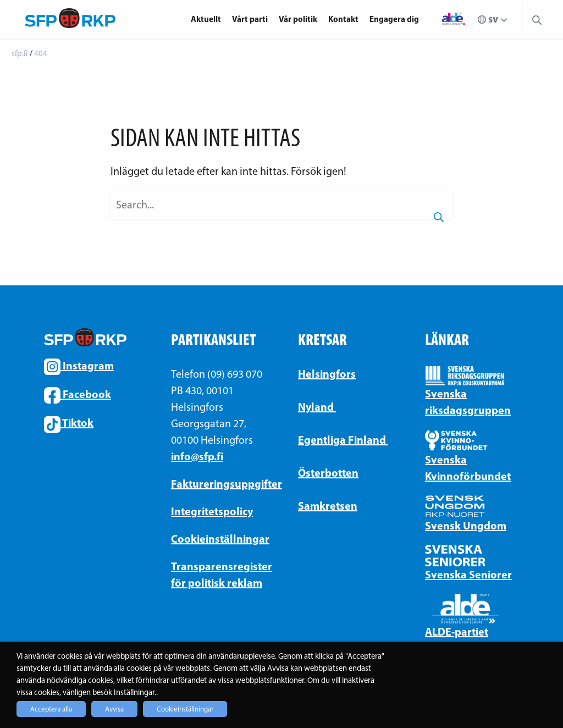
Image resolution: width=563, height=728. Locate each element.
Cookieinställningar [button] (185, 709)
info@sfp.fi (197, 456)
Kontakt (343, 19)
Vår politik (298, 19)
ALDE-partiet (457, 632)
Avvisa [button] (114, 709)
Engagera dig (394, 19)
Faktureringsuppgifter (218, 484)
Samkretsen (328, 506)
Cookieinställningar (218, 539)
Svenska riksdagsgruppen (468, 402)
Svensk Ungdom (466, 525)
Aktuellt (206, 19)
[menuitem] (209, 19)
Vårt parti (250, 19)
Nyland (317, 407)
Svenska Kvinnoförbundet (468, 468)
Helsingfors (327, 374)
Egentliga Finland (343, 440)
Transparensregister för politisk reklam (218, 574)
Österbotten (328, 473)
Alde (452, 19)
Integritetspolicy (212, 511)
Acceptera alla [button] (51, 709)
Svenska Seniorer (468, 574)
